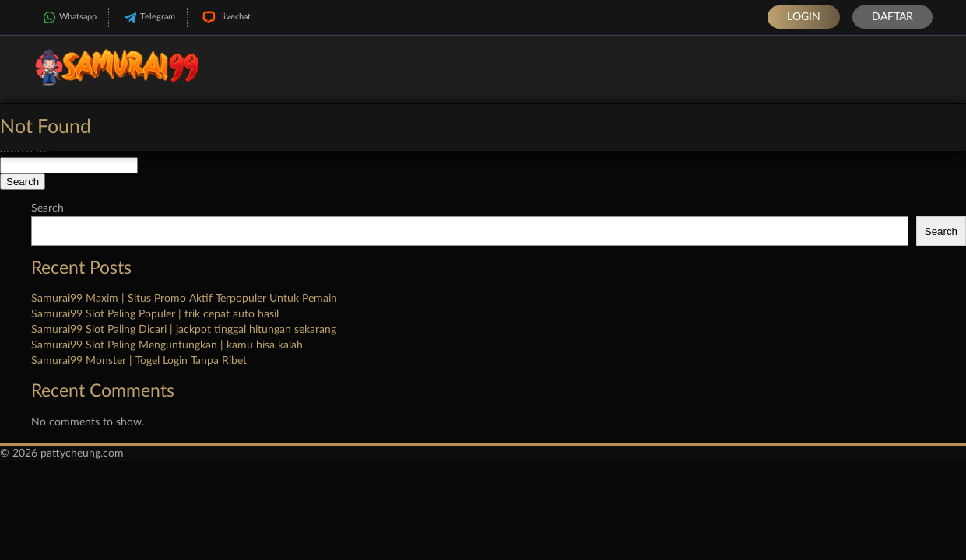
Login (804, 17)
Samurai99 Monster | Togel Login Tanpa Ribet (139, 361)
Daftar (892, 17)
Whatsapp (68, 17)
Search (47, 208)
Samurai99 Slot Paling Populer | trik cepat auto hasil (155, 314)
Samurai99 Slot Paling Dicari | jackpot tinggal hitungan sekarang (184, 330)
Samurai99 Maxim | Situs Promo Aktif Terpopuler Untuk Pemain (184, 299)
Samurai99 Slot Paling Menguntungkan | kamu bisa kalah (167, 345)
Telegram (148, 17)
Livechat (225, 17)
